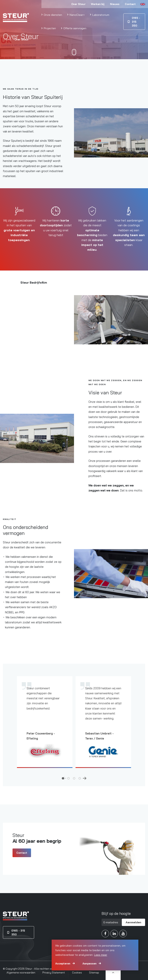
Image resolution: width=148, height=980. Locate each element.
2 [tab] (69, 778)
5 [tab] (85, 778)
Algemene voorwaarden (21, 973)
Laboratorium (100, 15)
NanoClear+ (77, 15)
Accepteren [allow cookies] (63, 963)
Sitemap (94, 973)
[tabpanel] (45, 725)
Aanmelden (133, 922)
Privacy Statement (54, 973)
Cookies (77, 973)
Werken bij (98, 4)
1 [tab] (63, 778)
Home (8, 39)
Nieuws (115, 4)
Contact (130, 4)
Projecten (49, 28)
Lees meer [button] (101, 955)
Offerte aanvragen (74, 28)
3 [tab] (74, 778)
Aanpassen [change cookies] (90, 963)
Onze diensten (53, 15)
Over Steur (78, 4)
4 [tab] (80, 778)
